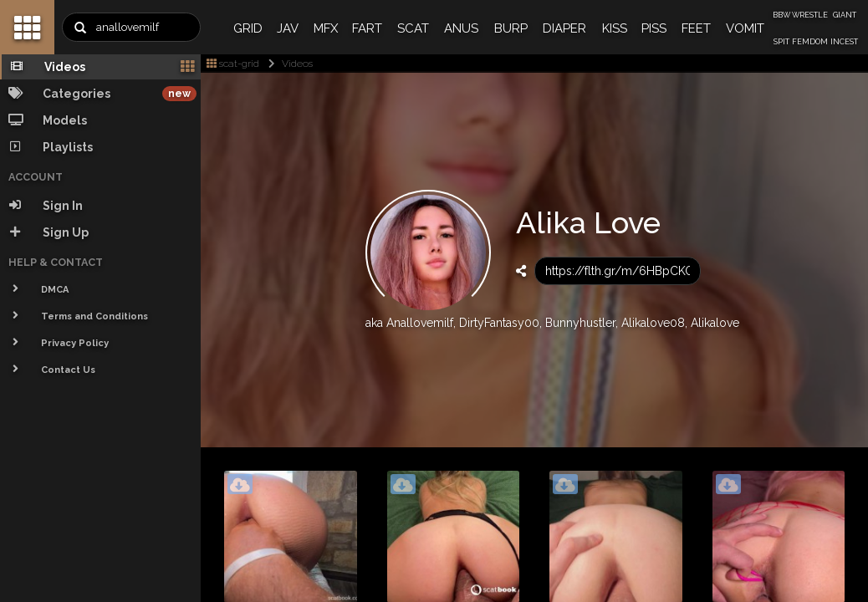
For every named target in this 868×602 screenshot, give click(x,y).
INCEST (844, 42)
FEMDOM (810, 42)
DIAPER (564, 28)
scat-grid (233, 64)
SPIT (781, 42)
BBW (781, 15)
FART (367, 28)
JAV (288, 28)
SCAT (413, 28)
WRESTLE (810, 15)
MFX (326, 28)
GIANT (845, 15)
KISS (615, 28)
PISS (654, 28)
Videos (287, 64)
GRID (248, 28)
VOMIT (745, 28)
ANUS (461, 28)
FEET (696, 28)
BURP (511, 28)
